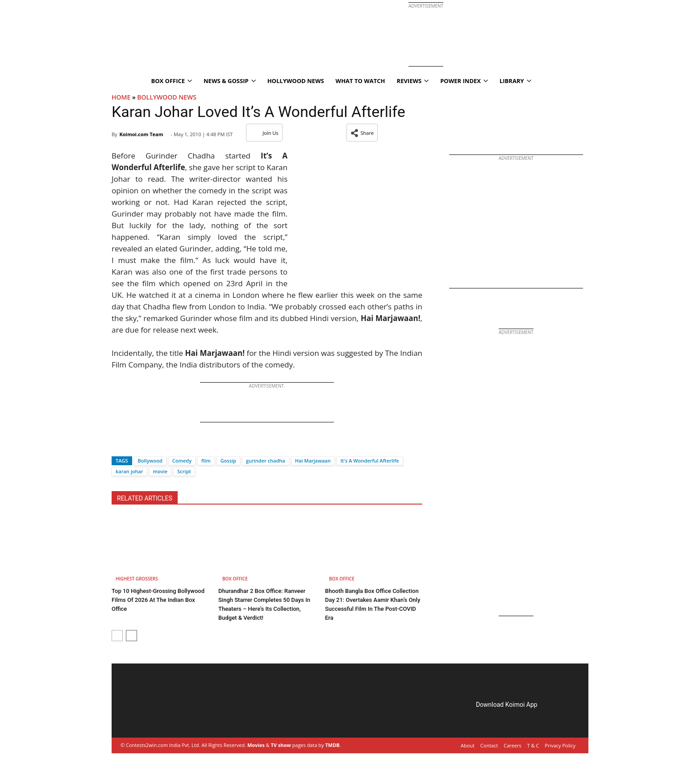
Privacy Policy (560, 745)
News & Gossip (230, 81)
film (206, 461)
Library (515, 81)
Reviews (413, 81)
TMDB (332, 745)
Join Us (264, 133)
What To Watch (360, 81)
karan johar (129, 471)
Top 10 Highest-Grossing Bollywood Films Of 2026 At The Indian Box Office (158, 600)
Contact (489, 745)
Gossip (228, 461)
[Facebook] (118, 445)
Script (184, 471)
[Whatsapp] (148, 445)
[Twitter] (133, 445)
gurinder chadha (266, 461)
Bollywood (150, 461)
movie (160, 471)
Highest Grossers (137, 579)
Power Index (464, 81)
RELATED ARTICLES (145, 498)
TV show (281, 745)
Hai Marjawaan (313, 461)
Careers (512, 745)
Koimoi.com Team (141, 134)
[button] (362, 133)
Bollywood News (167, 97)
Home (121, 97)
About (468, 745)
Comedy (182, 461)
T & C (533, 745)
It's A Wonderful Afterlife (370, 461)
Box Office (171, 81)
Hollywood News (296, 81)
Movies (256, 745)
